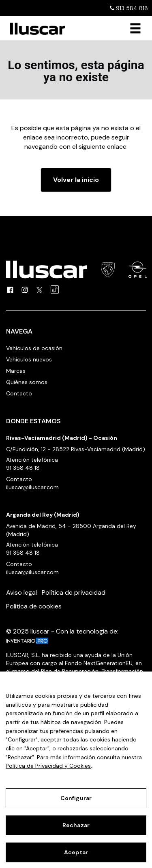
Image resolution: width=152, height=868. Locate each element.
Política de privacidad (74, 592)
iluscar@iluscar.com (32, 487)
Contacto (19, 393)
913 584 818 (129, 8)
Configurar (76, 798)
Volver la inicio (76, 180)
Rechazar (76, 825)
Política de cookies (34, 606)
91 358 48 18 (23, 468)
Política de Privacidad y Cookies (48, 766)
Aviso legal (21, 592)
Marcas (16, 371)
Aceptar (76, 852)
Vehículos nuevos (29, 359)
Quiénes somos (27, 382)
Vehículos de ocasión (34, 348)
